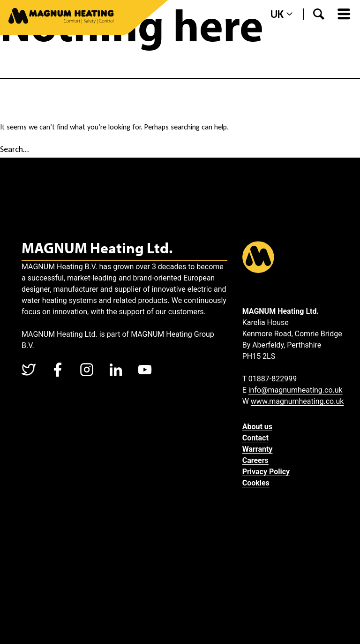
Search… (14, 149)
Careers (255, 460)
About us (257, 427)
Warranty (258, 449)
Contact (255, 438)
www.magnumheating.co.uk (297, 401)
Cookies (256, 483)
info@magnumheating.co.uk (296, 390)
